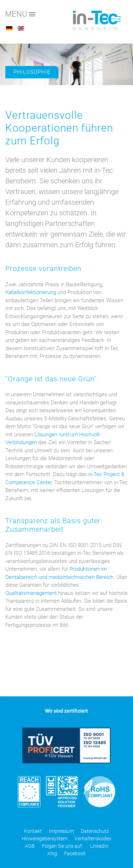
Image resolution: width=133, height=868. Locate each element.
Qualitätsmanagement (31, 593)
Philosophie (32, 72)
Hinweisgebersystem (45, 839)
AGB (30, 846)
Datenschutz (95, 831)
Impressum (61, 831)
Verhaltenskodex (93, 839)
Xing (52, 853)
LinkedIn (99, 846)
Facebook (75, 853)
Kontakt (33, 831)
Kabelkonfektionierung (31, 292)
